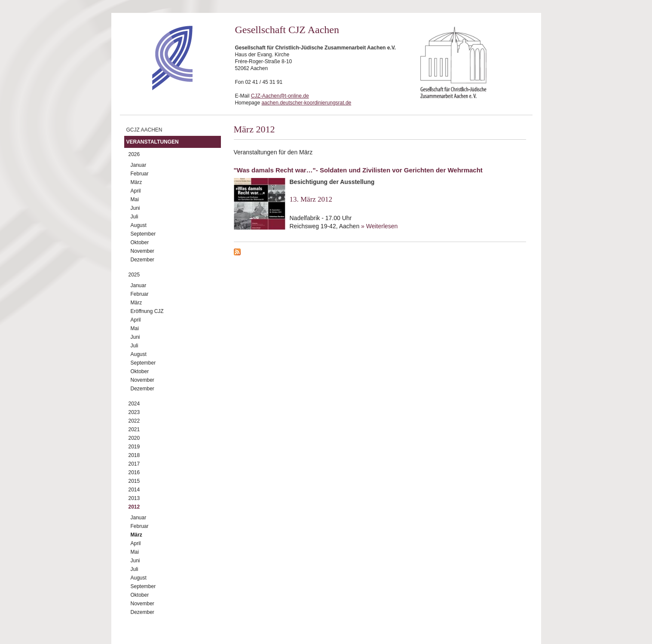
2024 (134, 404)
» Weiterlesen (379, 226)
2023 (134, 412)
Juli (135, 217)
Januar (139, 165)
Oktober (140, 242)
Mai (135, 199)
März (136, 182)
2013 (134, 498)
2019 (134, 447)
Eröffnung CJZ (147, 311)
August (139, 225)
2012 (134, 507)
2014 (134, 490)
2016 (134, 472)
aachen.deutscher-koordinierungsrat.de (306, 103)
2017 (134, 464)
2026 (134, 154)
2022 (134, 421)
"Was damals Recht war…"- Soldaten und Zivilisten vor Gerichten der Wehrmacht (358, 170)
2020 (134, 438)
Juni (135, 208)
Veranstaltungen (153, 142)
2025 (134, 275)
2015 (134, 481)
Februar (140, 174)
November (142, 251)
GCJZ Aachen (144, 130)
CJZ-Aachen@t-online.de (280, 96)
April (136, 191)
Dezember (142, 260)
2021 (134, 429)
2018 (134, 455)
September (143, 234)
